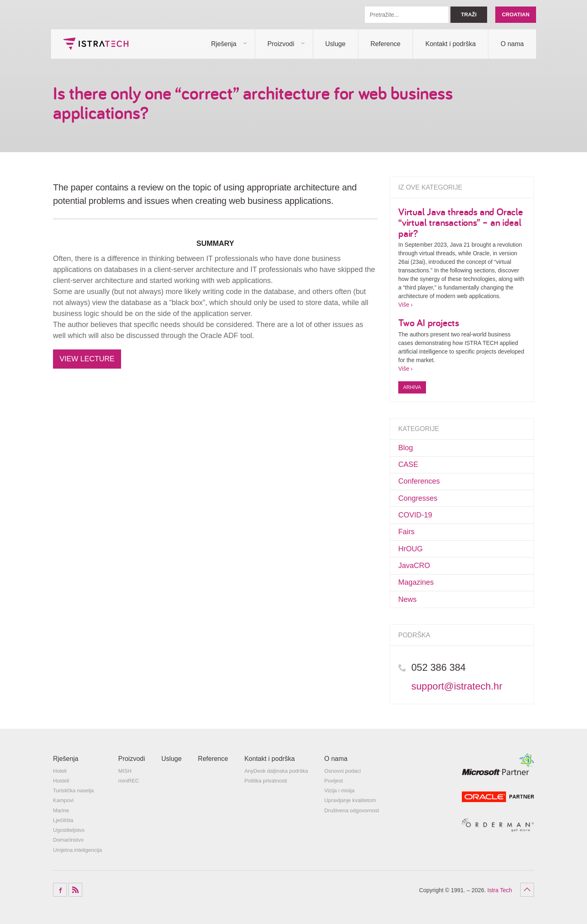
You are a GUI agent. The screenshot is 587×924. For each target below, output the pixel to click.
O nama (512, 44)
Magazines (416, 582)
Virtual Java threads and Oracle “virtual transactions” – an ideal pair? (461, 222)
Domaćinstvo (68, 840)
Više (404, 305)
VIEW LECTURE (87, 359)
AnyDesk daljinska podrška (276, 771)
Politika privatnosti (266, 781)
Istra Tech (96, 44)
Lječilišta (63, 820)
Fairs (406, 532)
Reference (386, 44)
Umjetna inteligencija (77, 850)
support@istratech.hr (457, 686)
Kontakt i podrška (450, 44)
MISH (125, 771)
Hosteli (61, 781)
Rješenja (224, 44)
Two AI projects (429, 323)
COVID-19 (415, 515)
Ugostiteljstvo (69, 830)
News (407, 599)
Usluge (335, 44)
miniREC (129, 781)
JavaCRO (414, 566)
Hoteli (60, 771)
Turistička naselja (73, 790)
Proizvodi (281, 44)
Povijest (333, 781)
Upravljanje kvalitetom (350, 800)
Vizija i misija (339, 790)
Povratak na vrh (527, 890)
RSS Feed (75, 890)
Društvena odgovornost (351, 810)
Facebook (60, 890)
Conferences (419, 481)
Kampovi (63, 800)
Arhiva (412, 387)
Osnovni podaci (342, 771)
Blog (406, 448)
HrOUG (410, 549)
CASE (408, 464)
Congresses (418, 498)
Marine (61, 810)
